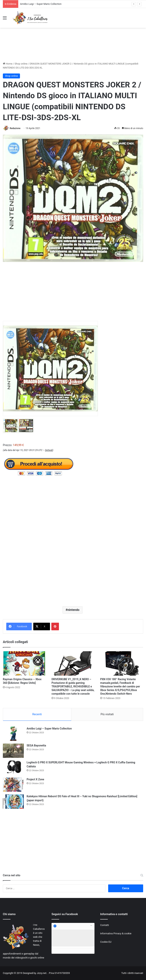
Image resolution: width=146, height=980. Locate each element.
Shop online (21, 64)
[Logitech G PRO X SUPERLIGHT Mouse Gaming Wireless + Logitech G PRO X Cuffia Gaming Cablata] (13, 768)
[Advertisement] (73, 48)
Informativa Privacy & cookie (116, 933)
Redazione (15, 128)
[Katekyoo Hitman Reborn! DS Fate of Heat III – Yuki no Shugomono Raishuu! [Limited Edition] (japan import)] (13, 802)
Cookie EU (106, 942)
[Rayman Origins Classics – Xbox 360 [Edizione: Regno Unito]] (24, 663)
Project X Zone (35, 779)
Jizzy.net (41, 973)
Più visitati (107, 714)
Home (8, 64)
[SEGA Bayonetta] (13, 751)
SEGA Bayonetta (36, 745)
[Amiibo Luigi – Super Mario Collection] (13, 734)
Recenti (37, 714)
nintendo (73, 610)
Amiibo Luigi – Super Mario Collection (41, 4)
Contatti (105, 925)
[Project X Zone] (13, 785)
